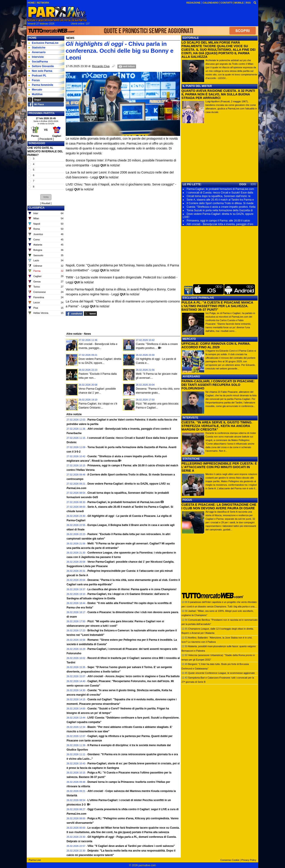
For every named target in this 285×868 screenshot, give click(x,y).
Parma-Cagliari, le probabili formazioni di (124, 502)
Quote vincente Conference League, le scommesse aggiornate (222, 673)
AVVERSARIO (191, 377)
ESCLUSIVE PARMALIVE (198, 298)
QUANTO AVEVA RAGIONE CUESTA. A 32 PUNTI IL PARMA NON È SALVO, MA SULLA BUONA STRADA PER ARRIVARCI (218, 94)
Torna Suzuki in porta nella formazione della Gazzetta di (220, 210)
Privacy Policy (249, 860)
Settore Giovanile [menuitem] (41, 66)
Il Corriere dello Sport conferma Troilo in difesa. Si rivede (220, 203)
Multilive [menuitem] (36, 94)
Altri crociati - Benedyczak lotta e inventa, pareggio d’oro (220, 224)
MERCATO (189, 339)
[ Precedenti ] (46, 139)
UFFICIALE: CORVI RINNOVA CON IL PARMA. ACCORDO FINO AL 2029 (216, 345)
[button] (46, 197)
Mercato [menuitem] (35, 90)
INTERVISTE (190, 418)
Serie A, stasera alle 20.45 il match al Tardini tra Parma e (220, 200)
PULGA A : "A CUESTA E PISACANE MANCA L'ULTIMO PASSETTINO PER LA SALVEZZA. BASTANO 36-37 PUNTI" (217, 306)
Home (33, 38)
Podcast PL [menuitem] (37, 76)
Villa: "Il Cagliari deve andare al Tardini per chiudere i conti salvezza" (131, 846)
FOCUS (187, 500)
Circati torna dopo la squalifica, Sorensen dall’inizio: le (219, 196)
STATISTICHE (191, 459)
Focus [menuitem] (34, 80)
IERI (253, 184)
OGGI (243, 184)
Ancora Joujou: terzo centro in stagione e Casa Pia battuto (134, 676)
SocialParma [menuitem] (38, 62)
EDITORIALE (191, 38)
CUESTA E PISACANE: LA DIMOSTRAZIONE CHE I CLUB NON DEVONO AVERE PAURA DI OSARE (219, 506)
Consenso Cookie (230, 860)
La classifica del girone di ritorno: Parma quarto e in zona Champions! (132, 589)
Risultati (46, 203)
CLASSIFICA (37, 208)
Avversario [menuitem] (37, 52)
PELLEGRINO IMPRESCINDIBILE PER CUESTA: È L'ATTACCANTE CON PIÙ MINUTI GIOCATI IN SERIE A (219, 467)
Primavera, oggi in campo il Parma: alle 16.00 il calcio (218, 221)
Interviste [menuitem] (36, 57)
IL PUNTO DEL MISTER (197, 86)
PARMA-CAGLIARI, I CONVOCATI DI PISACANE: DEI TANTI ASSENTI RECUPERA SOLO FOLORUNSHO (218, 385)
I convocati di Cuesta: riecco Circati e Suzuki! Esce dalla (220, 193)
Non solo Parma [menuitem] (40, 71)
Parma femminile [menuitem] (41, 85)
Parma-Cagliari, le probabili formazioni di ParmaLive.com (220, 189)
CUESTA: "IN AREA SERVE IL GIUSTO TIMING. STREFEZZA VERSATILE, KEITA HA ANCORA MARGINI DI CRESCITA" (217, 426)
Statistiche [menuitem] (37, 48)
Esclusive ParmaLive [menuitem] (43, 43)
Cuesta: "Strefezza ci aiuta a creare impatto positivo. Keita (221, 207)
